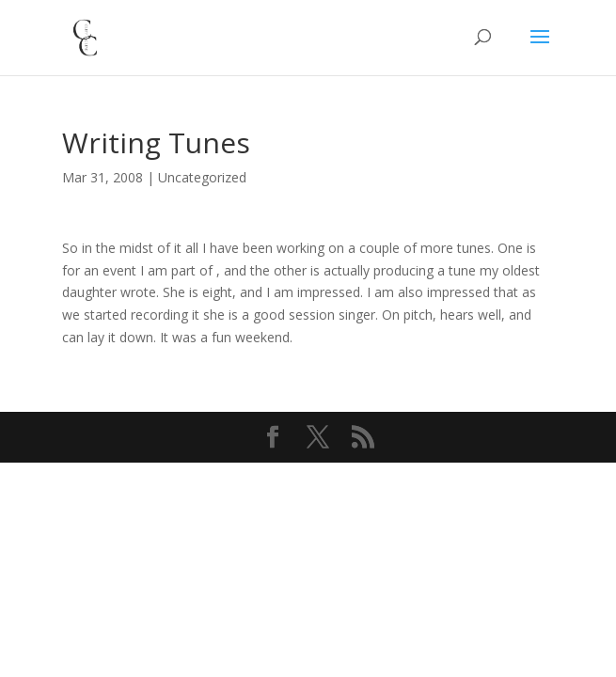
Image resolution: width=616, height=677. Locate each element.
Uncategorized (202, 177)
